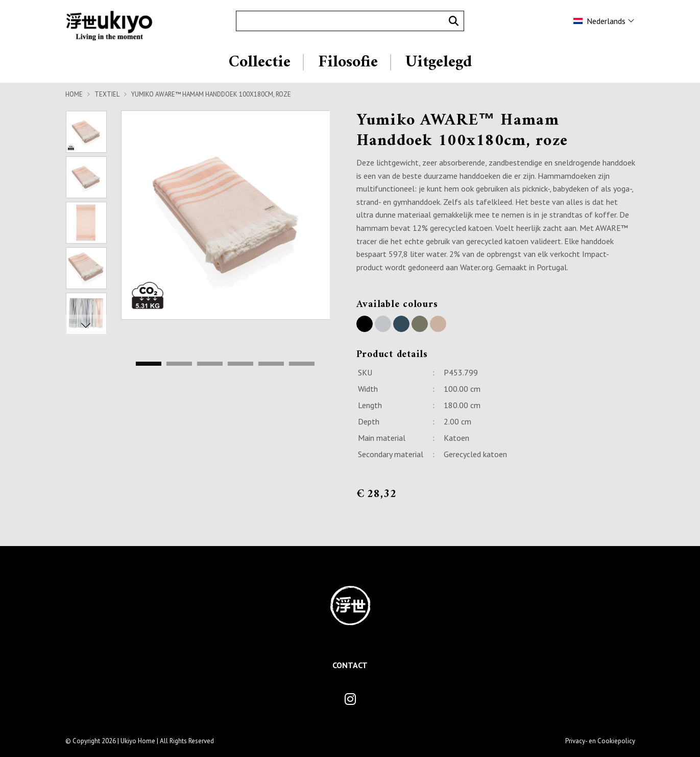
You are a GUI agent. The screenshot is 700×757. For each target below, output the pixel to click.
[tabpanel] (226, 215)
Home (74, 94)
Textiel (107, 94)
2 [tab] (179, 364)
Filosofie (348, 62)
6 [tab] (302, 364)
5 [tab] (271, 364)
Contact (350, 665)
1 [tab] (149, 364)
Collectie (260, 62)
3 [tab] (210, 364)
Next (86, 325)
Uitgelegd (439, 62)
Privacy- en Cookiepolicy (600, 741)
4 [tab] (240, 364)
